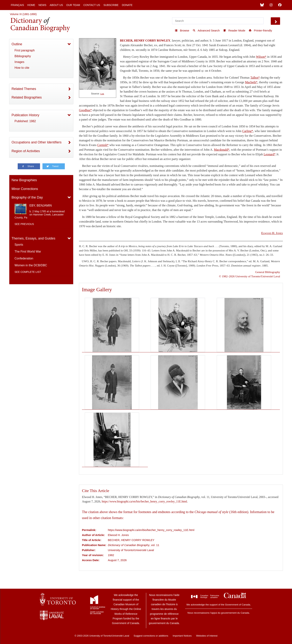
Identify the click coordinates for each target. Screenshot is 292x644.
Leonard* (270, 154)
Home (31, 5)
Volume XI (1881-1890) (23, 14)
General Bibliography (268, 272)
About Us (56, 5)
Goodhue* (85, 110)
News (42, 5)
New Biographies (24, 180)
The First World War (28, 252)
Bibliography (23, 56)
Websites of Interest (207, 636)
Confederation (24, 258)
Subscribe (111, 5)
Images (19, 62)
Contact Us (92, 5)
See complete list (28, 272)
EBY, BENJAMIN (41, 206)
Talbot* (255, 78)
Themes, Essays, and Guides (33, 238)
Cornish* (103, 145)
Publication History (25, 115)
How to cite (22, 68)
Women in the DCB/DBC (31, 265)
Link (102, 94)
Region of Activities (26, 151)
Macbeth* (251, 82)
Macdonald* (222, 150)
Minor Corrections (25, 189)
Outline (17, 44)
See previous (24, 224)
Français (17, 5)
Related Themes (24, 89)
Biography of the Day (27, 197)
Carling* (248, 131)
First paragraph (25, 50)
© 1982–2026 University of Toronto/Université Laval (250, 276)
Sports (19, 245)
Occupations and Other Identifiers (36, 142)
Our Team (73, 5)
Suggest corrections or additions (151, 636)
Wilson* (261, 57)
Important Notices (182, 636)
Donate (127, 5)
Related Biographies (27, 97)
